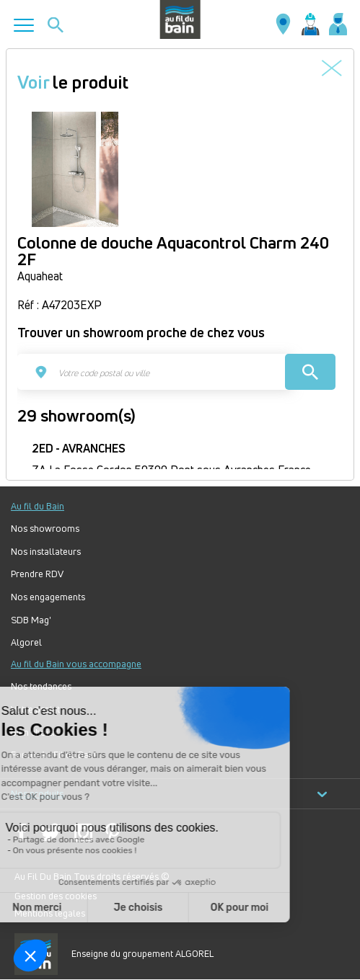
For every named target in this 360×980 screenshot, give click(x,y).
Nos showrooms (45, 529)
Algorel (26, 642)
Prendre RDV (37, 574)
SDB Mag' (31, 620)
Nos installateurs (46, 552)
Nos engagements (48, 597)
